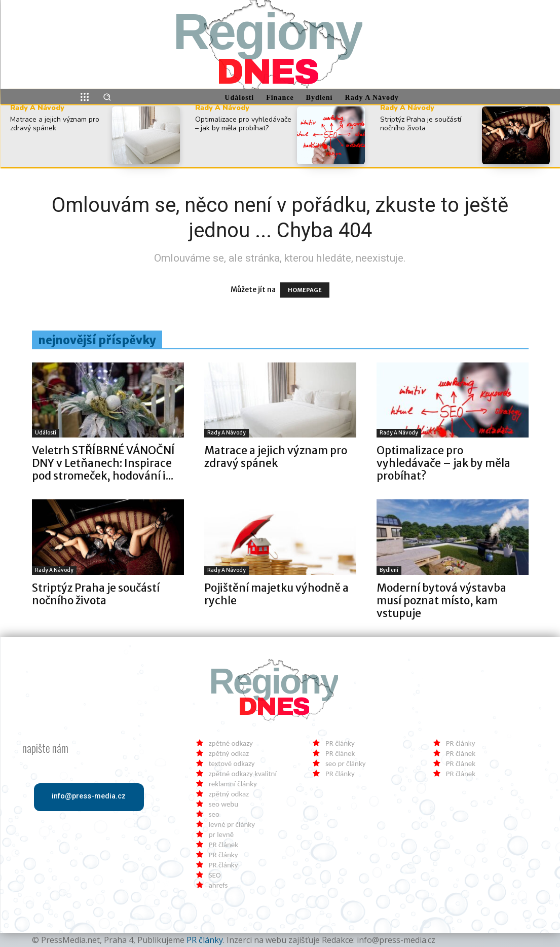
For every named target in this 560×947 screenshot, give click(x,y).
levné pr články (232, 824)
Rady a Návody (37, 108)
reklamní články (233, 784)
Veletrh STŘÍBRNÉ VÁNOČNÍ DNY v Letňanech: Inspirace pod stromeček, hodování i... (103, 463)
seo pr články (346, 763)
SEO (215, 875)
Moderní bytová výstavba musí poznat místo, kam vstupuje (441, 600)
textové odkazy (232, 763)
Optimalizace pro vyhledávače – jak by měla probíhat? (243, 124)
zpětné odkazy (231, 743)
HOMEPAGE (305, 290)
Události (46, 433)
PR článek (223, 845)
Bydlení (389, 570)
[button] (107, 97)
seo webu (223, 804)
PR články (223, 855)
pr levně (221, 834)
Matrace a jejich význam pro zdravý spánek (55, 124)
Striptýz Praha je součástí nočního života (421, 124)
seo (214, 814)
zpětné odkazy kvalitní (243, 774)
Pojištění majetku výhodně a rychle (276, 594)
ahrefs (218, 885)
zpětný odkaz (229, 753)
